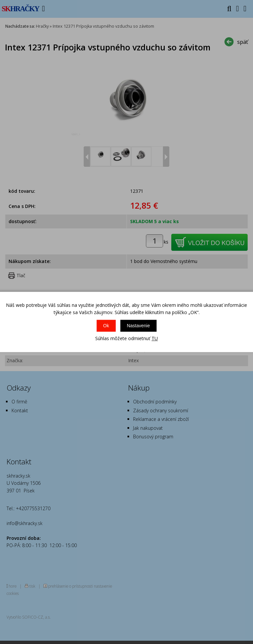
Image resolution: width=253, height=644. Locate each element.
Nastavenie (138, 326)
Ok (106, 326)
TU (155, 338)
